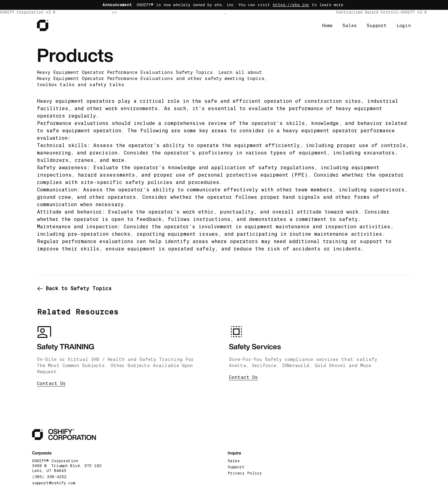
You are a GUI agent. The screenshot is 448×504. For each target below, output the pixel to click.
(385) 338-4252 (49, 477)
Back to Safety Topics (74, 288)
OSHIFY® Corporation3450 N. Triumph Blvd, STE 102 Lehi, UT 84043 (67, 466)
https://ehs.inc (291, 5)
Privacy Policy (245, 473)
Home (327, 26)
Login (404, 26)
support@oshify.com (54, 483)
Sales (350, 26)
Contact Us (51, 383)
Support (377, 26)
